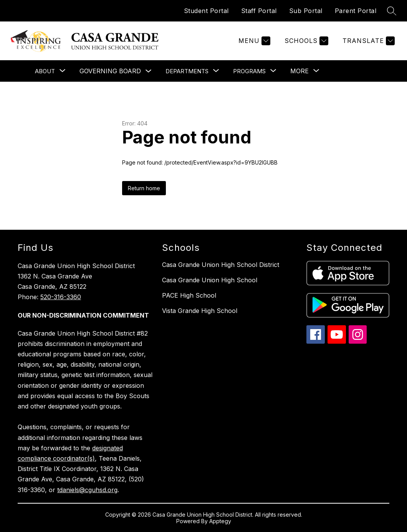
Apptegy (220, 521)
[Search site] (392, 11)
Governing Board (110, 71)
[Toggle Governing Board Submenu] (149, 71)
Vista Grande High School (200, 311)
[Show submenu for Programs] (249, 71)
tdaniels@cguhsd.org (87, 490)
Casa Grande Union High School (210, 280)
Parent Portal (356, 11)
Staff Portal (259, 11)
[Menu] (253, 41)
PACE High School (189, 295)
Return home (144, 188)
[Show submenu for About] (45, 71)
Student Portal (206, 11)
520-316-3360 (61, 297)
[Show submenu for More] (299, 71)
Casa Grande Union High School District (221, 265)
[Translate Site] (368, 41)
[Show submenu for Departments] (187, 71)
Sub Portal (306, 11)
